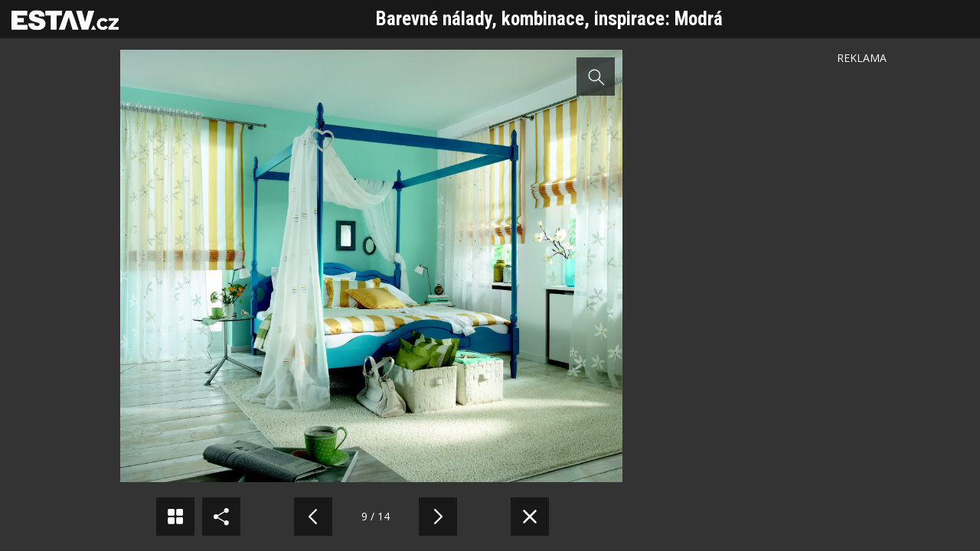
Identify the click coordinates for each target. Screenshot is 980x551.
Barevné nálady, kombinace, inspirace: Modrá (549, 19)
